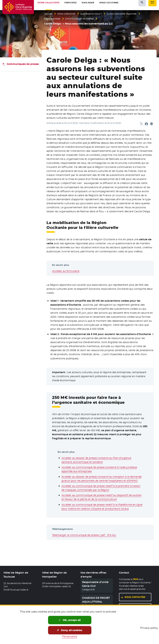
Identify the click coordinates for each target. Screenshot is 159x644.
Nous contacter (135, 597)
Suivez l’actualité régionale (128, 14)
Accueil (49, 14)
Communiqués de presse (81, 19)
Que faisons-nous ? (95, 14)
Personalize (70, 636)
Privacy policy (149, 628)
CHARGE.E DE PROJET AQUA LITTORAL (96, 600)
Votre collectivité (68, 14)
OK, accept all (70, 620)
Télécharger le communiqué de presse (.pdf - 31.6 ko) (84, 535)
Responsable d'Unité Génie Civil (95, 584)
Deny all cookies (70, 630)
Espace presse (53, 19)
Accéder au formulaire (66, 271)
